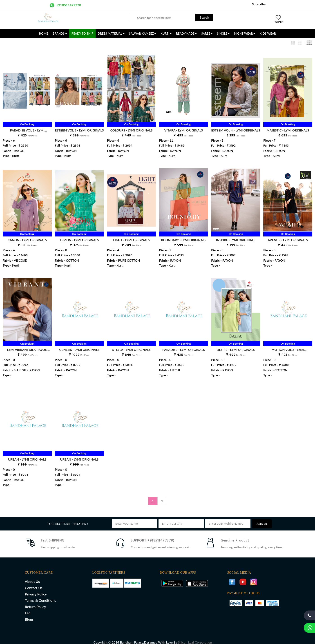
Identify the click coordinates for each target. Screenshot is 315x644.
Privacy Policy (36, 589)
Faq (28, 608)
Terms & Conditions (40, 596)
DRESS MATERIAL (111, 34)
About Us (32, 577)
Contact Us (34, 583)
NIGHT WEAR (245, 34)
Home (44, 34)
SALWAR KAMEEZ (143, 34)
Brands (60, 34)
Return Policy (36, 602)
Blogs (29, 614)
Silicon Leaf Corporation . (196, 638)
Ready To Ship (82, 34)
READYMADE (186, 34)
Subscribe (259, 4)
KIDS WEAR (268, 34)
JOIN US (262, 519)
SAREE (207, 34)
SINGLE (223, 34)
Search (204, 17)
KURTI (166, 34)
